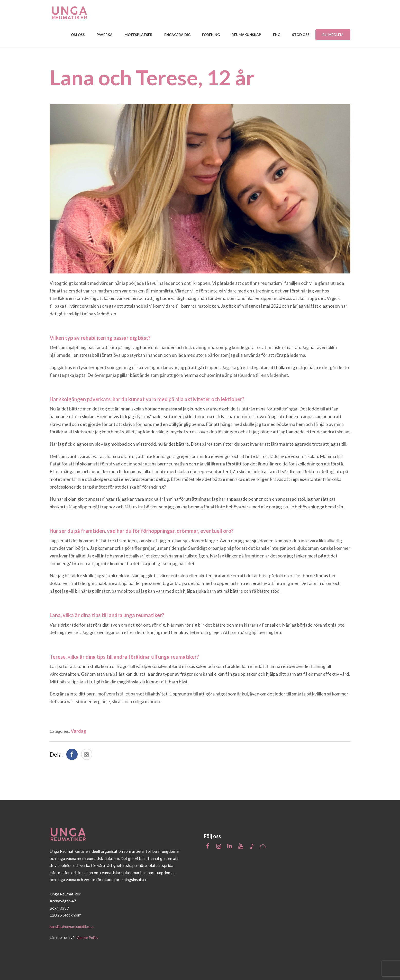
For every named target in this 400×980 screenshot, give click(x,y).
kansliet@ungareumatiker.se (74, 925)
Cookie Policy (89, 936)
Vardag (82, 730)
